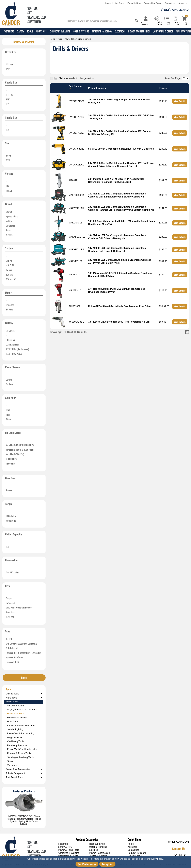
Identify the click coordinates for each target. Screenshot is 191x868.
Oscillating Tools (15, 741)
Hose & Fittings (81, 31)
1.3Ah (8, 410)
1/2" (7, 104)
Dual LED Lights (12, 572)
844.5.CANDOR (179, 842)
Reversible (10, 612)
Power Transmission (139, 31)
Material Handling (102, 31)
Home (108, 3)
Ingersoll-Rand (12, 216)
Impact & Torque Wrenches (21, 726)
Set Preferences (87, 864)
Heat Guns (13, 722)
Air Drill (9, 639)
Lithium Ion (11, 340)
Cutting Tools (24, 694)
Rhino (8, 230)
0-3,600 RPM (11, 459)
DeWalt (9, 212)
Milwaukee (10, 226)
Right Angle (11, 617)
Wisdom (9, 235)
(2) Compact (11, 331)
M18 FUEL (10, 265)
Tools (30, 31)
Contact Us (170, 3)
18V (7, 186)
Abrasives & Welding (69, 853)
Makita (9, 221)
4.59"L (8, 156)
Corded (9, 380)
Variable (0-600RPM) (15, 454)
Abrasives (41, 31)
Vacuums (12, 765)
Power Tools (70, 39)
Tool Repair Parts (24, 777)
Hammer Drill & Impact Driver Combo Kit (23, 653)
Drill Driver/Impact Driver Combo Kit (21, 644)
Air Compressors (16, 706)
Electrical (120, 31)
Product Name (97, 88)
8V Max (9, 270)
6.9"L (8, 160)
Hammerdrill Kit (13, 662)
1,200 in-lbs (11, 516)
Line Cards (119, 3)
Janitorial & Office (163, 31)
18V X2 (9, 191)
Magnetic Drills (15, 738)
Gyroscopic (10, 603)
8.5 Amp (9, 309)
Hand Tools (24, 698)
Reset (24, 678)
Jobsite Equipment (24, 773)
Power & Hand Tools (69, 850)
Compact (10, 598)
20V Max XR (11, 279)
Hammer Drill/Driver (14, 657)
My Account (145, 23)
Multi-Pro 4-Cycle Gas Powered (19, 607)
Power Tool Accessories (24, 769)
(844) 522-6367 (175, 10)
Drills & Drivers (16, 714)
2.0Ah (8, 419)
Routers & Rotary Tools (19, 753)
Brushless (10, 305)
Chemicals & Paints (60, 31)
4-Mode (9, 490)
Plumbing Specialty (17, 745)
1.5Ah (8, 415)
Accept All (107, 864)
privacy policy (156, 859)
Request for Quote (153, 3)
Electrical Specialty (17, 718)
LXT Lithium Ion (12, 344)
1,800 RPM (10, 464)
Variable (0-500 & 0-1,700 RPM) (20, 450)
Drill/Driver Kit (12, 648)
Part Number (76, 88)
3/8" (8, 69)
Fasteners (9, 31)
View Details (180, 101)
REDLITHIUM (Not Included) (17, 349)
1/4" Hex (9, 64)
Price (163, 88)
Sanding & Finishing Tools (20, 757)
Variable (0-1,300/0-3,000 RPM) (20, 445)
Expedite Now (134, 3)
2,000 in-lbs (11, 521)
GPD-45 (9, 261)
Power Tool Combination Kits (22, 749)
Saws (10, 761)
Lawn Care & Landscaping (21, 733)
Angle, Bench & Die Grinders (22, 710)
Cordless (9, 384)
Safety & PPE (65, 847)
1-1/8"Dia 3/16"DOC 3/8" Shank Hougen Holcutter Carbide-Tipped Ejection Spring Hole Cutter (24, 819)
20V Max (10, 275)
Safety (21, 31)
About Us (183, 3)
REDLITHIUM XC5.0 (14, 354)
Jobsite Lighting (15, 729)
